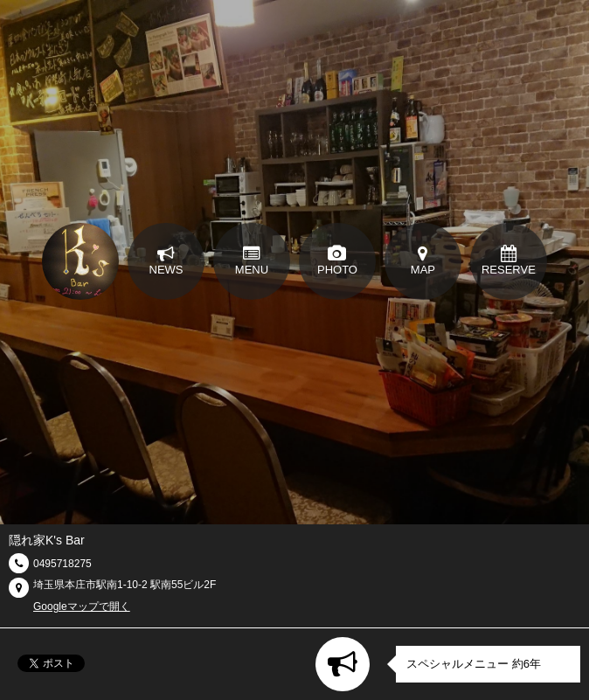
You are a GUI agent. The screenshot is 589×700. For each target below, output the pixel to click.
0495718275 (62, 564)
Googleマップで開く (82, 606)
